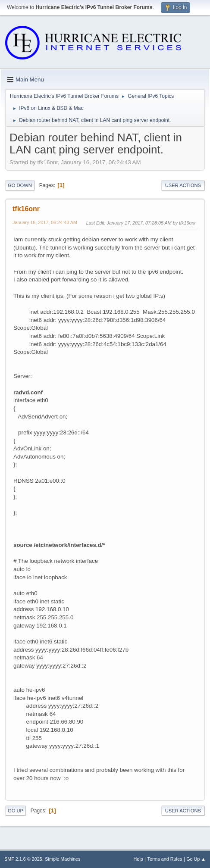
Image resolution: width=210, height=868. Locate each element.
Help (138, 859)
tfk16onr (26, 209)
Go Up (16, 811)
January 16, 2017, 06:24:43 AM (45, 222)
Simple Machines (63, 859)
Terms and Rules (165, 859)
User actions (183, 185)
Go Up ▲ (196, 859)
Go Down (20, 185)
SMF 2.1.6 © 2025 (23, 859)
